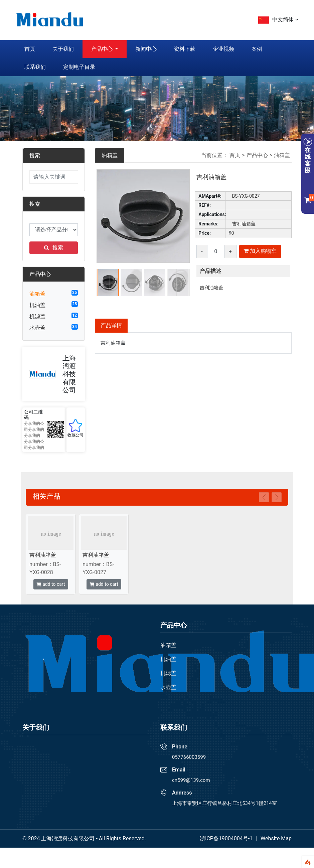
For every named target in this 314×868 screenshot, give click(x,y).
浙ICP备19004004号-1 (226, 838)
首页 (30, 49)
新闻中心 (146, 49)
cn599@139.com (191, 780)
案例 (257, 49)
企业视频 (223, 49)
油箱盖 (37, 294)
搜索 (54, 248)
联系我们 (35, 67)
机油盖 (37, 305)
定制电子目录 (79, 67)
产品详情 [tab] (111, 325)
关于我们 (63, 49)
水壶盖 (37, 328)
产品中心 (103, 49)
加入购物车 (260, 251)
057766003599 (189, 757)
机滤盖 (37, 316)
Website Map (276, 838)
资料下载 (185, 49)
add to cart (51, 584)
